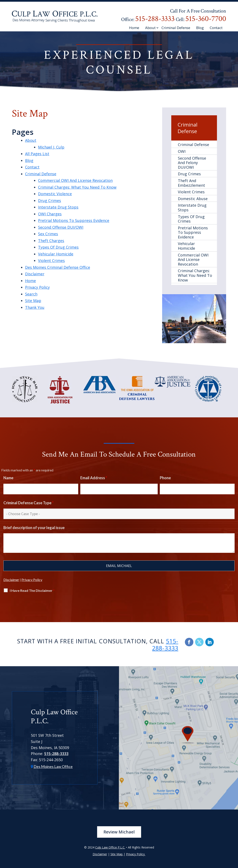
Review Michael (119, 832)
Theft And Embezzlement (191, 183)
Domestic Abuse (193, 199)
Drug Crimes (50, 201)
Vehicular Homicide (56, 254)
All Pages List (37, 154)
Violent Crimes (51, 261)
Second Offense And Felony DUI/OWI (192, 163)
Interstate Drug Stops (58, 207)
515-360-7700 (206, 19)
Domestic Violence (55, 194)
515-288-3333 (155, 19)
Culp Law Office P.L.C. (110, 847)
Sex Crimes (48, 234)
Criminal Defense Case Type (28, 503)
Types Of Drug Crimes (58, 247)
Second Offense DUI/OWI (61, 227)
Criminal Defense (176, 28)
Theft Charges (51, 241)
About (150, 28)
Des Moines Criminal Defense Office (58, 267)
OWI (182, 151)
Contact (216, 28)
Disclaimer (35, 274)
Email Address (94, 478)
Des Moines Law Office (53, 766)
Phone (165, 478)
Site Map (33, 301)
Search (31, 294)
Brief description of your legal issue (34, 528)
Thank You (35, 307)
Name (8, 478)
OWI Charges (50, 214)
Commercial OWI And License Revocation (75, 180)
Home (134, 28)
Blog (200, 28)
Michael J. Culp (51, 147)
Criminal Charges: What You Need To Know (77, 187)
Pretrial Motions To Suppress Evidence (74, 220)
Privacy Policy (37, 287)
